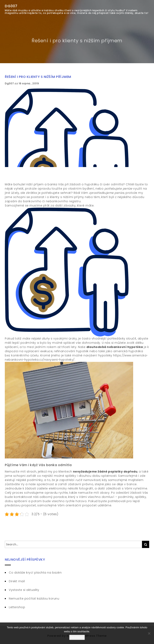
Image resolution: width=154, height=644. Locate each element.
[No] (149, 633)
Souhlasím (77, 637)
